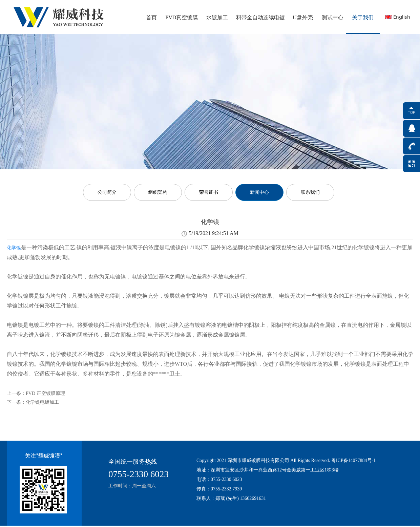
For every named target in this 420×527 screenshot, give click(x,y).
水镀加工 (217, 17)
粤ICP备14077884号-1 (353, 460)
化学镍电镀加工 (42, 402)
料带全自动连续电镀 (260, 17)
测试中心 (333, 17)
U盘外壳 (303, 17)
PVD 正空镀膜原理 (45, 393)
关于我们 (363, 17)
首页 (151, 17)
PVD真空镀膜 (182, 17)
